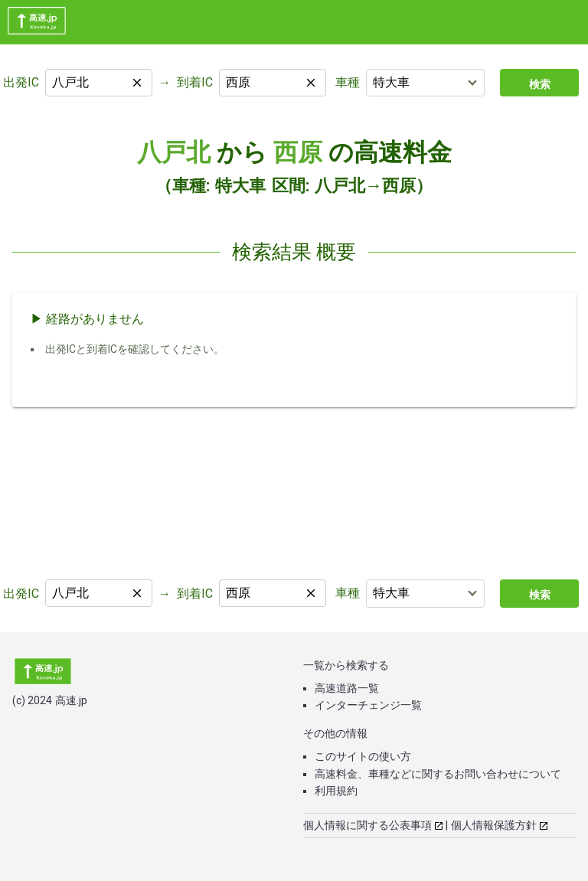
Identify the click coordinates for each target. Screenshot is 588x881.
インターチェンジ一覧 (368, 705)
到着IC (195, 82)
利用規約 (336, 791)
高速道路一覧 (347, 688)
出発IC (21, 82)
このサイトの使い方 (363, 756)
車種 (348, 82)
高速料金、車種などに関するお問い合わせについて (438, 774)
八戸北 (174, 152)
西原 (298, 152)
